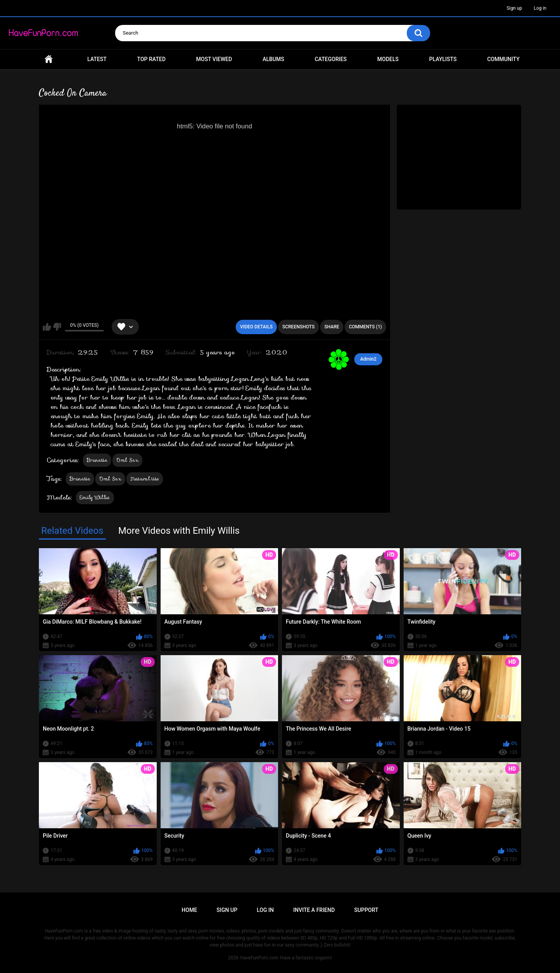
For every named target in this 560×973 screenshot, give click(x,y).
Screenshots (298, 327)
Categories (331, 59)
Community (503, 59)
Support (366, 910)
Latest (97, 59)
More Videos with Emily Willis (179, 531)
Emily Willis (95, 497)
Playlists (443, 59)
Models (388, 59)
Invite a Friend (314, 910)
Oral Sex (127, 460)
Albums (273, 59)
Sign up (514, 8)
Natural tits (145, 479)
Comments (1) (365, 327)
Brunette (97, 460)
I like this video (47, 327)
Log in (540, 8)
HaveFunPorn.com (259, 958)
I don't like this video (57, 327)
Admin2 (368, 359)
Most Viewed (214, 59)
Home (49, 59)
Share (332, 327)
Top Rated (151, 59)
